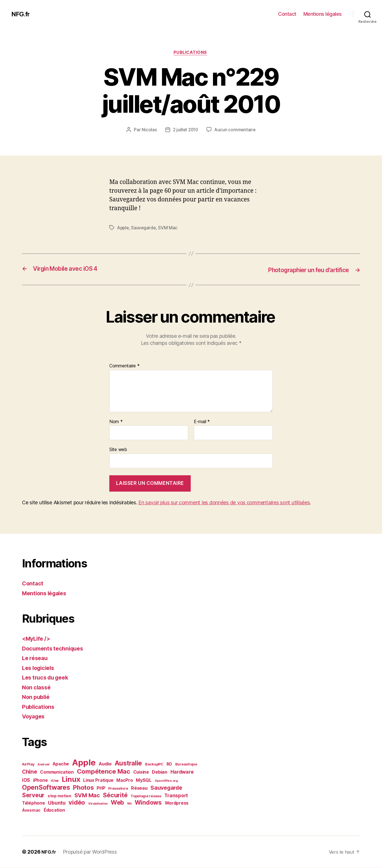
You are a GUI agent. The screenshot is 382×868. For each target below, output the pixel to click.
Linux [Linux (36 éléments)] (71, 780)
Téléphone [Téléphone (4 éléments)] (34, 803)
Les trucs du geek (47, 678)
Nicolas (148, 130)
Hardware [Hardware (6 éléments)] (182, 772)
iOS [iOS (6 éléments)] (26, 780)
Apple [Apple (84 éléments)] (84, 763)
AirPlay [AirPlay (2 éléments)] (28, 764)
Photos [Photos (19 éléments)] (83, 788)
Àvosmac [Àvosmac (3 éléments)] (31, 810)
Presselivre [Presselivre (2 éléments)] (118, 789)
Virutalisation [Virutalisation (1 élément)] (98, 804)
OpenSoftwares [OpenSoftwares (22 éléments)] (46, 788)
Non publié (37, 697)
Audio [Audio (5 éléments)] (105, 764)
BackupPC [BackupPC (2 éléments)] (154, 764)
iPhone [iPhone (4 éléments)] (40, 781)
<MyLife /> (37, 639)
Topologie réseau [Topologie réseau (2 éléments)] (146, 796)
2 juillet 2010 (185, 130)
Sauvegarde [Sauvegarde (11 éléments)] (166, 788)
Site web (118, 450)
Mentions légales (323, 14)
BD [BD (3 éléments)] (169, 764)
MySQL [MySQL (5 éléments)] (144, 780)
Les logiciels (40, 668)
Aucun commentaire (236, 130)
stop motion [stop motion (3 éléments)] (59, 796)
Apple (124, 228)
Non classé (37, 688)
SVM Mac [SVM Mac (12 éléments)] (87, 796)
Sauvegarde (145, 228)
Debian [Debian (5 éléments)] (159, 772)
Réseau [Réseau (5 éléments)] (139, 788)
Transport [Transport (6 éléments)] (176, 796)
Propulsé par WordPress (91, 852)
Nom (116, 422)
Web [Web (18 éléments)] (117, 803)
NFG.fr (21, 14)
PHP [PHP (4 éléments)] (101, 788)
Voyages (35, 717)
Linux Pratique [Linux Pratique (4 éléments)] (98, 781)
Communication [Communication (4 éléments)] (57, 772)
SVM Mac (169, 228)
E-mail (202, 422)
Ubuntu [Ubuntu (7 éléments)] (57, 803)
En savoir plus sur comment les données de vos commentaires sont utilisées (224, 503)
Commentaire (125, 367)
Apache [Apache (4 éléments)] (61, 764)
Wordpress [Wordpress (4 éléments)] (177, 803)
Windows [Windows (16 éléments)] (148, 803)
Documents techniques (55, 649)
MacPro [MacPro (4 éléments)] (125, 781)
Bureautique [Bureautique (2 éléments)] (186, 764)
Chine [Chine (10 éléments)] (30, 772)
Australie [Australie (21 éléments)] (128, 763)
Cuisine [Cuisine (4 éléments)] (141, 772)
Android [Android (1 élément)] (43, 765)
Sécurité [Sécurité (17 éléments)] (115, 795)
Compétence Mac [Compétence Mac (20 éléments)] (104, 772)
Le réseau (36, 659)
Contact (287, 14)
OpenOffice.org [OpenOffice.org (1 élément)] (166, 781)
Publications (191, 53)
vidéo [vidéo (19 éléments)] (77, 803)
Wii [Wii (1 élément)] (129, 804)
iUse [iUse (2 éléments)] (55, 781)
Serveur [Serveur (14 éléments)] (33, 795)
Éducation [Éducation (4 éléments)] (54, 810)
